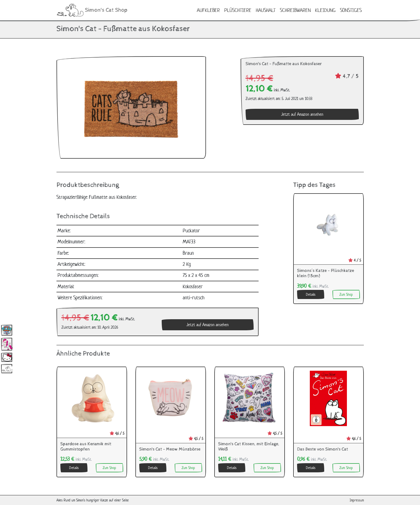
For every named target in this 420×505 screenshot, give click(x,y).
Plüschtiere (238, 10)
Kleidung (325, 10)
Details (311, 294)
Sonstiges (351, 10)
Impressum (357, 500)
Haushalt (266, 10)
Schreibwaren (295, 10)
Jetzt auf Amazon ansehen (302, 114)
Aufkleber (208, 10)
